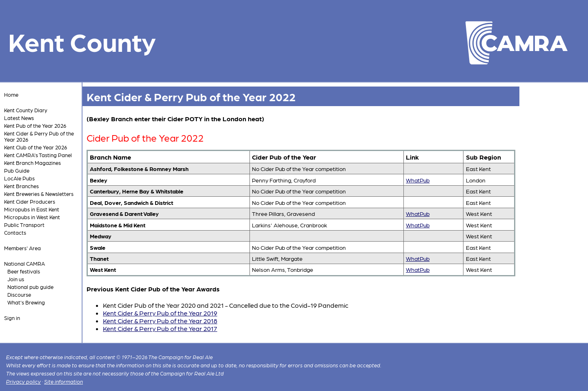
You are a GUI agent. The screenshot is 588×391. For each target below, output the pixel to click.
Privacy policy (23, 381)
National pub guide (30, 287)
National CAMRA (24, 263)
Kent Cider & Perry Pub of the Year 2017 (160, 328)
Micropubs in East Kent (32, 209)
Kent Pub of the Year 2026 (35, 126)
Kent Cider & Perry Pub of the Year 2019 (160, 313)
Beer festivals (24, 271)
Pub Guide (17, 170)
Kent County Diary (26, 110)
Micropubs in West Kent (32, 217)
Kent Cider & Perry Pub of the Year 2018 (160, 321)
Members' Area (22, 248)
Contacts (15, 232)
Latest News (19, 118)
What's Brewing (26, 302)
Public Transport (24, 225)
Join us (16, 279)
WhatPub (418, 180)
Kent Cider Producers (30, 201)
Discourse (19, 294)
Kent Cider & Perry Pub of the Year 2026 (39, 136)
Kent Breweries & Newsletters (39, 194)
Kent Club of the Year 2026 (36, 147)
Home (11, 94)
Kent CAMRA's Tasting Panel (38, 155)
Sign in (12, 318)
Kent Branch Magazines (32, 163)
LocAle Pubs (19, 178)
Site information (63, 381)
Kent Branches (21, 186)
